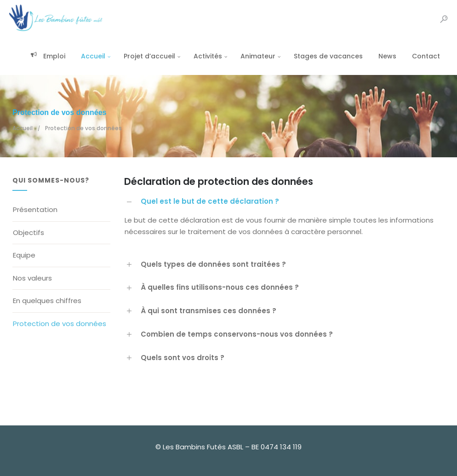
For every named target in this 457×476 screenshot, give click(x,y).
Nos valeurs (32, 278)
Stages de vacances (325, 56)
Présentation (35, 209)
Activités (205, 56)
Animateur (255, 56)
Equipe (24, 255)
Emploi (45, 56)
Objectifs (29, 232)
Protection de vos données (60, 324)
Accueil (90, 56)
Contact (423, 56)
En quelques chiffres (47, 301)
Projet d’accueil (146, 56)
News (384, 56)
